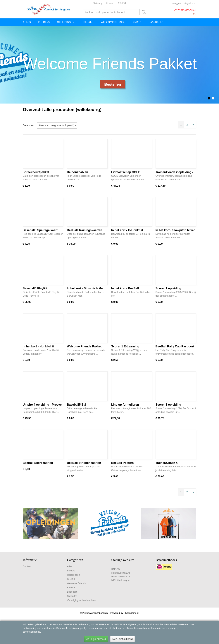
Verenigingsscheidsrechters (82, 600)
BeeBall (88, 22)
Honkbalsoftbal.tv (121, 576)
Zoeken (143, 12)
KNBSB (122, 3)
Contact (110, 3)
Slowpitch (72, 596)
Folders (44, 22)
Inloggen (176, 3)
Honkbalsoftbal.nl (121, 573)
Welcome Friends (113, 22)
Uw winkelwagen (185, 10)
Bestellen (113, 84)
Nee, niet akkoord (123, 639)
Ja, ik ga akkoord (96, 639)
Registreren (190, 3)
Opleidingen (66, 22)
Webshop (98, 3)
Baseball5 (156, 22)
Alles (27, 22)
